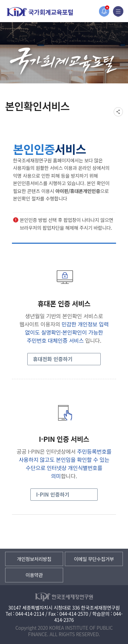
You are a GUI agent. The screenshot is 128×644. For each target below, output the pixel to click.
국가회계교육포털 (40, 12)
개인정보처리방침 (34, 559)
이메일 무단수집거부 (94, 559)
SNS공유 (118, 112)
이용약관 (34, 575)
